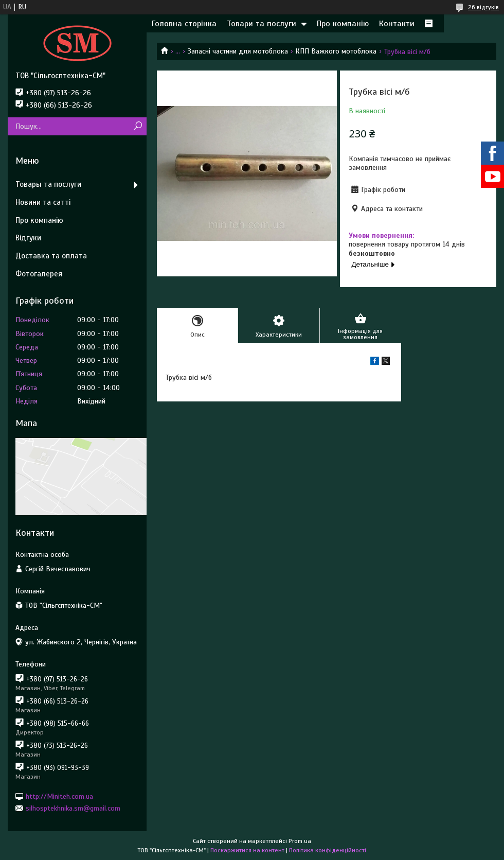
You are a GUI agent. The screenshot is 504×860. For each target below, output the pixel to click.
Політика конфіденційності (328, 850)
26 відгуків (483, 7)
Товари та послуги (262, 24)
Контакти (397, 24)
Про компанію (343, 24)
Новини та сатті (43, 202)
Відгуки (28, 238)
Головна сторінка (184, 24)
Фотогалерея (39, 274)
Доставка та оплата (51, 256)
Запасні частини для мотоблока (238, 51)
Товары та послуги (48, 184)
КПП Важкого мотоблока (336, 51)
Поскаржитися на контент (247, 850)
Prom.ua (300, 841)
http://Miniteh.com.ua (59, 796)
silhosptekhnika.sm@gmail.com (73, 808)
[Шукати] (138, 126)
